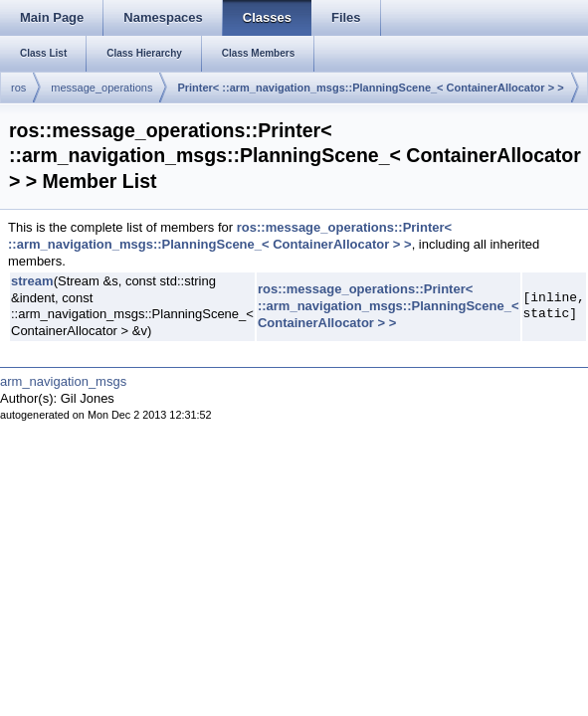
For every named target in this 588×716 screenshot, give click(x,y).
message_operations (101, 88)
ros (18, 88)
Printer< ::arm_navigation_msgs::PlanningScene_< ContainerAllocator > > (370, 88)
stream (32, 281)
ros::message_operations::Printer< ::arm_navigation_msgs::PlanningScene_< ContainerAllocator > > (230, 236)
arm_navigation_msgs (63, 381)
